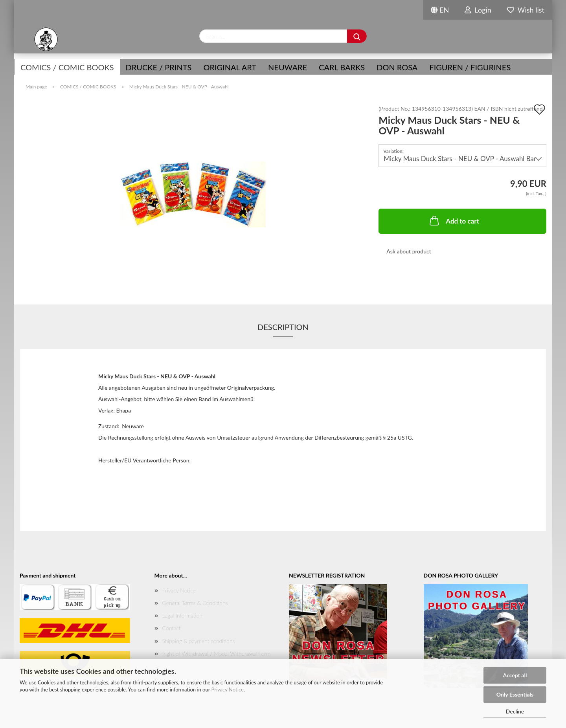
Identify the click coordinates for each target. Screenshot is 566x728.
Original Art (230, 67)
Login (478, 10)
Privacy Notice (228, 689)
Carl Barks (342, 67)
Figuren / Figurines (470, 67)
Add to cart (454, 220)
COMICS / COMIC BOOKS (67, 67)
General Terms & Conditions (195, 603)
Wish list (526, 10)
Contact (172, 628)
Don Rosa (397, 67)
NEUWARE (288, 67)
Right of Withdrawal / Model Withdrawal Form (217, 654)
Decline (515, 711)
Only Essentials (515, 694)
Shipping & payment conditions (199, 641)
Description (283, 327)
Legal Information (182, 615)
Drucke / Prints (159, 67)
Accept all (515, 675)
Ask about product (409, 251)
